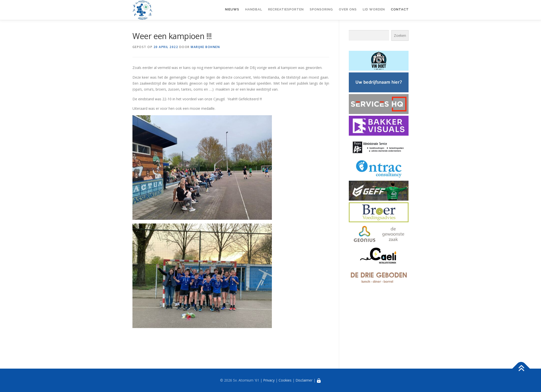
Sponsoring (321, 9)
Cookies (285, 380)
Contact (400, 9)
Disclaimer (304, 380)
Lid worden (374, 9)
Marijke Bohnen (205, 47)
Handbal (254, 9)
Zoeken (400, 35)
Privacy (269, 380)
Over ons (348, 9)
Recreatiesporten (286, 9)
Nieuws (232, 9)
